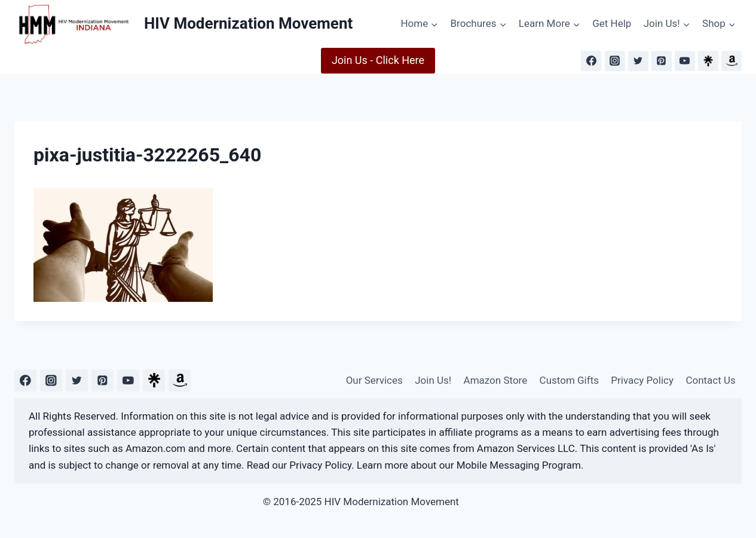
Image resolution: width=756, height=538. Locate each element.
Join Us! (433, 380)
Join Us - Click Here (378, 60)
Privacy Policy (642, 380)
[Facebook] (591, 61)
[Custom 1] (154, 380)
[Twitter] (638, 61)
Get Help (612, 23)
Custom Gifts (569, 380)
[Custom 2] (180, 380)
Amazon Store (496, 380)
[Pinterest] (662, 61)
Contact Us (710, 380)
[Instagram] (615, 61)
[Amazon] (731, 61)
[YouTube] (685, 61)
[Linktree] (708, 61)
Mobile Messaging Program (519, 465)
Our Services (374, 380)
